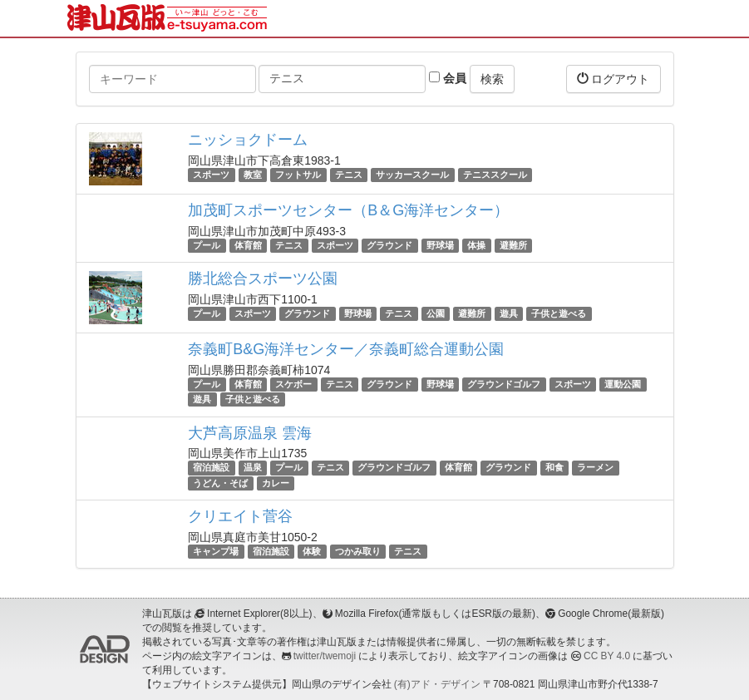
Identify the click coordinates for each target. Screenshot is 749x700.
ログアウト (613, 79)
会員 (448, 78)
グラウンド (389, 245)
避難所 (513, 245)
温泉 (253, 468)
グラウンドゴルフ (504, 384)
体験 (312, 551)
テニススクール (495, 175)
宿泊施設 (211, 468)
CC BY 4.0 (607, 656)
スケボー (293, 384)
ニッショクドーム (248, 140)
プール (207, 245)
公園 (436, 313)
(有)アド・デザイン (437, 684)
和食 (554, 468)
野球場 (440, 245)
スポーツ (211, 175)
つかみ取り (358, 551)
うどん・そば (220, 483)
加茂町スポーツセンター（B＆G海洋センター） (348, 210)
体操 (476, 245)
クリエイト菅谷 (240, 516)
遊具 (509, 313)
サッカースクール (412, 175)
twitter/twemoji (325, 656)
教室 (253, 175)
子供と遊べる (559, 313)
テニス (349, 175)
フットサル (298, 175)
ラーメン (595, 468)
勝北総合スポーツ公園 (263, 279)
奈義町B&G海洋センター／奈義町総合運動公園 (346, 349)
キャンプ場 (216, 551)
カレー (276, 483)
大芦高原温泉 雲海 (250, 433)
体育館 (248, 245)
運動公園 (623, 384)
